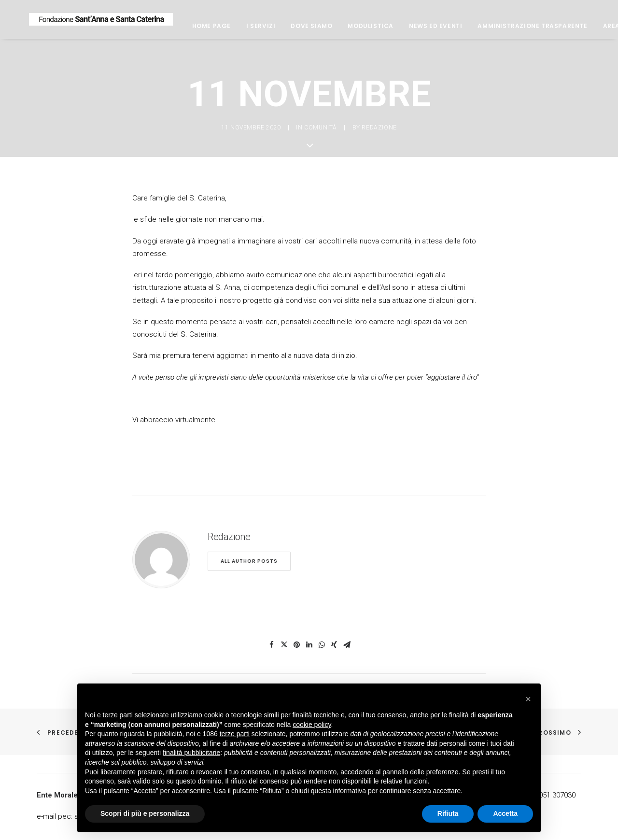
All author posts (249, 561)
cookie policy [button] (312, 725)
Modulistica (427, 29)
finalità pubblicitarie (191, 753)
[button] (528, 699)
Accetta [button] (505, 813)
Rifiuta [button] (448, 813)
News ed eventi (492, 29)
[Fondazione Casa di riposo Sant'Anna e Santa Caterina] (129, 23)
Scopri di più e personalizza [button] (145, 813)
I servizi (317, 29)
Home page (267, 29)
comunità (321, 128)
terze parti (235, 734)
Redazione (379, 128)
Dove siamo (368, 29)
